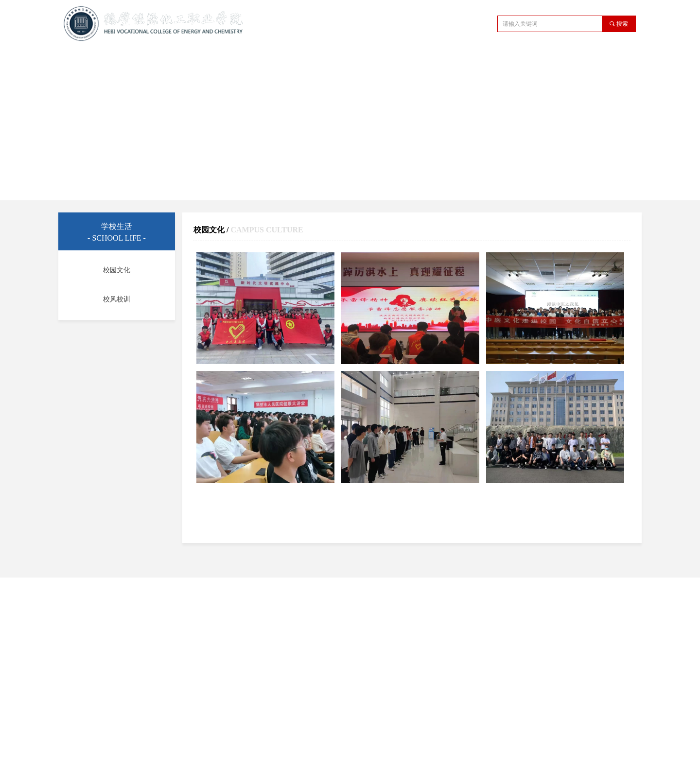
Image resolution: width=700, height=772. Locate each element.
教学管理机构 (285, 60)
